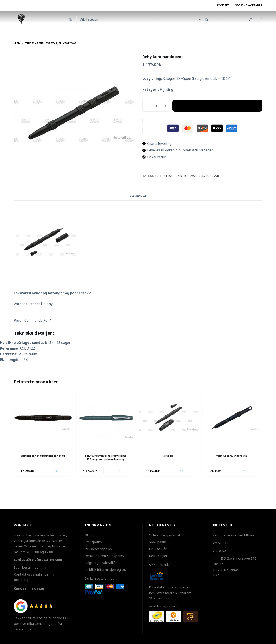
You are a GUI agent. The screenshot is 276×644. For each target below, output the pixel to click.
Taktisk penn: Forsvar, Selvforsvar (189, 176)
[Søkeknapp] (207, 20)
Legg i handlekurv (217, 106)
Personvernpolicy (99, 549)
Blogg (89, 535)
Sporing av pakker (249, 5)
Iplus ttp (168, 456)
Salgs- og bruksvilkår (101, 563)
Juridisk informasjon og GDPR (108, 569)
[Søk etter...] (71, 20)
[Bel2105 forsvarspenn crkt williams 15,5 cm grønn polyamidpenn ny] (106, 418)
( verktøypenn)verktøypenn (231, 456)
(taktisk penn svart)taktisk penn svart (43, 458)
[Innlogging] (251, 20)
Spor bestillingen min (31, 567)
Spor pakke (158, 542)
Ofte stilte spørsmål (164, 535)
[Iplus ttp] (168, 418)
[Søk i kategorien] (140, 20)
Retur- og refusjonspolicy (104, 556)
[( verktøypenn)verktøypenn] (231, 418)
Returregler (158, 556)
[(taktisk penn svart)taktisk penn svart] (43, 418)
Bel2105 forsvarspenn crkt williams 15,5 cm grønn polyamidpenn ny (106, 459)
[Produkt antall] (156, 106)
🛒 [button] (56, 475)
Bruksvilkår (158, 549)
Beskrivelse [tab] (138, 196)
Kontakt (223, 5)
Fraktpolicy (93, 542)
